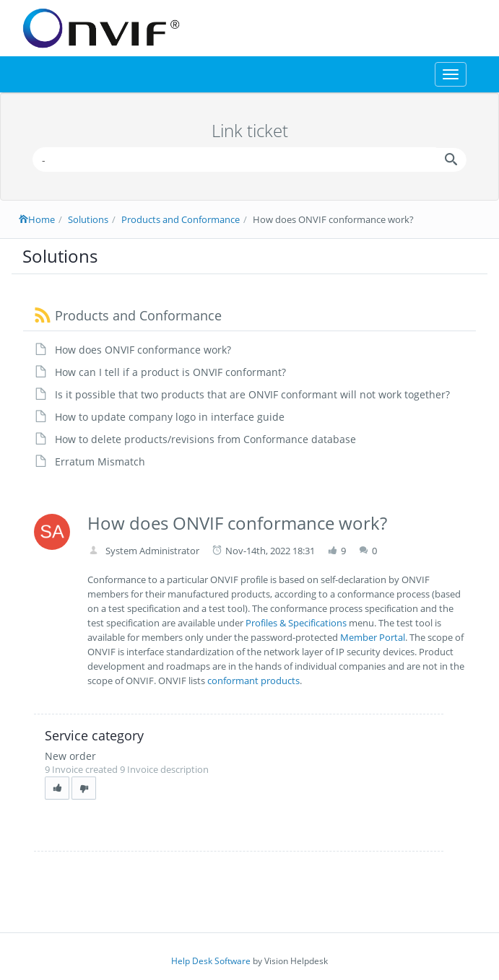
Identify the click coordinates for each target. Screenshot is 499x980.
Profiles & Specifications (296, 623)
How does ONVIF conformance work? (143, 350)
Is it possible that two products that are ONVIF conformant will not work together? (252, 394)
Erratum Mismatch (100, 461)
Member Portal (373, 637)
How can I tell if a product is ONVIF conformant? (170, 372)
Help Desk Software (211, 961)
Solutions (88, 219)
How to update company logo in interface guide (170, 417)
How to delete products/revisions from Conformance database (205, 439)
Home (37, 219)
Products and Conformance (181, 219)
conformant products (253, 681)
